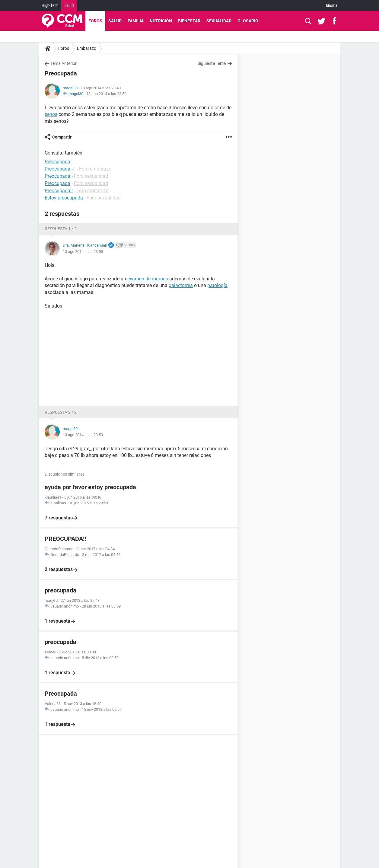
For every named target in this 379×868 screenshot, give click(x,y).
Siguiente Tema (212, 63)
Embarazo (87, 48)
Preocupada (57, 169)
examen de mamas (148, 279)
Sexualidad (219, 21)
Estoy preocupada (64, 198)
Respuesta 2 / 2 (61, 412)
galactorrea (181, 285)
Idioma (332, 5)
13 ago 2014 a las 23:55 (83, 252)
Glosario (248, 21)
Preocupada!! (59, 191)
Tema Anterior (64, 63)
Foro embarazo (95, 169)
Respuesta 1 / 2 (61, 229)
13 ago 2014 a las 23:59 (106, 94)
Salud (69, 5)
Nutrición (161, 21)
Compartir (62, 137)
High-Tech (50, 5)
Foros (95, 21)
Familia (136, 21)
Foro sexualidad (91, 176)
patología (217, 285)
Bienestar (189, 21)
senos (51, 114)
